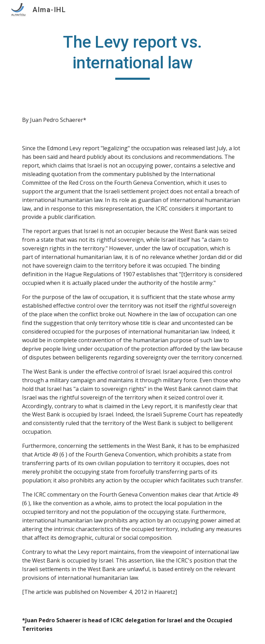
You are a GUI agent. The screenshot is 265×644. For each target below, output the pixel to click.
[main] (132, 56)
